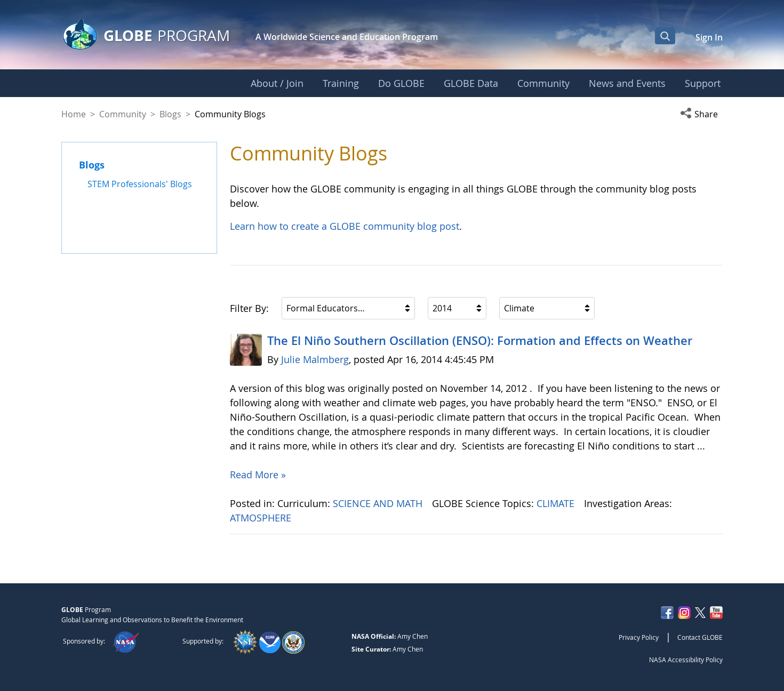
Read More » (258, 475)
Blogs (170, 114)
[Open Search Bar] (665, 36)
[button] (701, 114)
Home (74, 114)
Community (123, 114)
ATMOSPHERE (262, 518)
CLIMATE (557, 503)
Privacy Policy (639, 637)
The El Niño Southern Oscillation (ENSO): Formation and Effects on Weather (480, 341)
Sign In (709, 37)
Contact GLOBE (700, 637)
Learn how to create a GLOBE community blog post (345, 226)
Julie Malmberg (315, 359)
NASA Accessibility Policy (686, 660)
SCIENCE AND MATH (379, 503)
